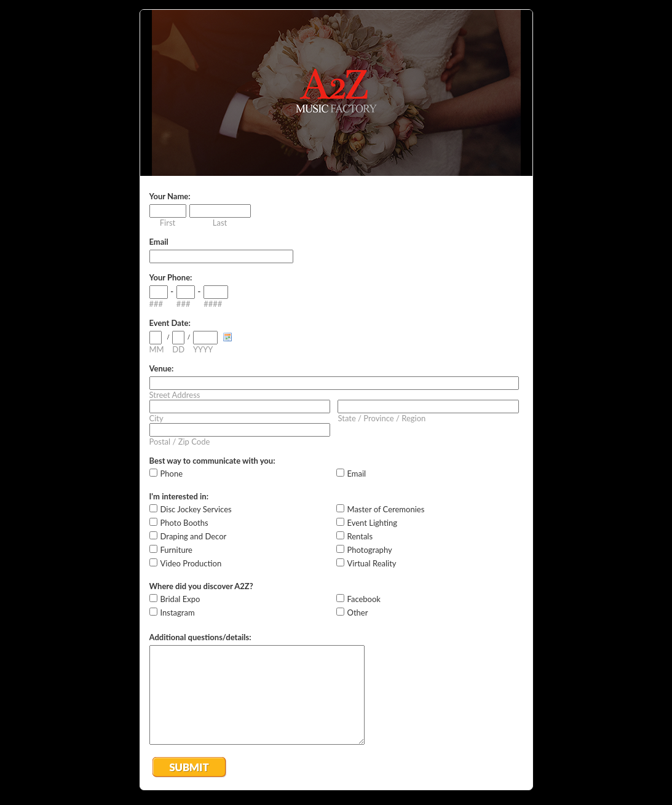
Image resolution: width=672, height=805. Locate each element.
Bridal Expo (180, 599)
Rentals (360, 536)
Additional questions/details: (200, 637)
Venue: (162, 368)
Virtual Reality (372, 563)
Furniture (176, 550)
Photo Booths (184, 523)
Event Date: (170, 323)
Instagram (178, 613)
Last (220, 223)
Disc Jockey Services (196, 509)
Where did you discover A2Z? (201, 586)
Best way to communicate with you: (212, 461)
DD (178, 349)
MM (157, 349)
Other (358, 613)
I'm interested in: (179, 496)
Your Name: (170, 196)
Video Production (191, 563)
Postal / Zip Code (180, 442)
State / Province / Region (381, 418)
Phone (172, 474)
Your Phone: (171, 277)
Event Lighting (373, 523)
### (156, 304)
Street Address (175, 395)
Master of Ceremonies (386, 509)
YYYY (203, 349)
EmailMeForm (336, 93)
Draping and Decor (194, 536)
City (156, 418)
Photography (370, 550)
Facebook (364, 599)
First (168, 223)
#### (213, 304)
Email (159, 242)
